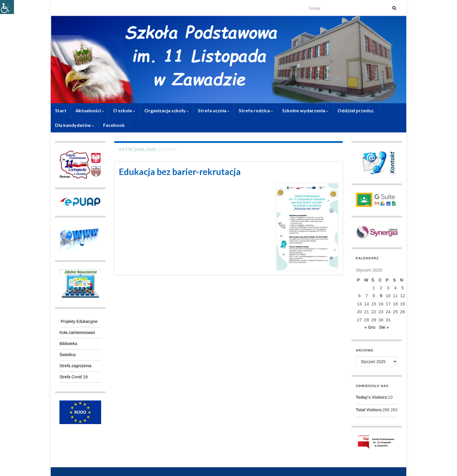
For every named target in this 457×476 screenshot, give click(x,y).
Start (61, 110)
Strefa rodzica (256, 110)
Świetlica (67, 355)
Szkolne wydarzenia (305, 110)
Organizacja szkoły (167, 110)
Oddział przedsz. (356, 110)
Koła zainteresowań (77, 332)
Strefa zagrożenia (75, 366)
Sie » (384, 327)
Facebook (114, 125)
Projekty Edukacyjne (79, 321)
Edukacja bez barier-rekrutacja (180, 171)
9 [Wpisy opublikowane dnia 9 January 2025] (381, 296)
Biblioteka (68, 344)
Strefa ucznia (214, 110)
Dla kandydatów (75, 125)
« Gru (370, 327)
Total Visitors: (369, 410)
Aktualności (90, 110)
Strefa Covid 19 (74, 377)
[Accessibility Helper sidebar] (7, 7)
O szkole (124, 110)
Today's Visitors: (372, 397)
